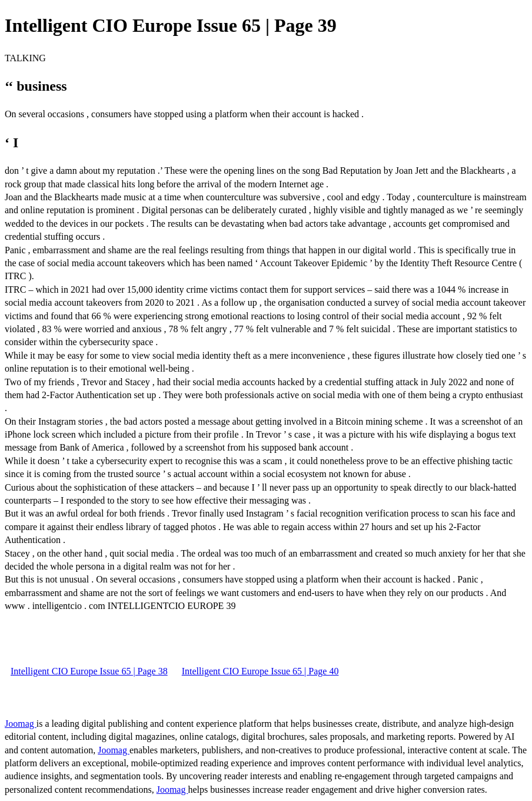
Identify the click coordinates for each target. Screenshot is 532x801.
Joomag (21, 724)
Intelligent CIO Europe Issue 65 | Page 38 (89, 671)
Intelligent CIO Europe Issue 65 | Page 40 (260, 671)
